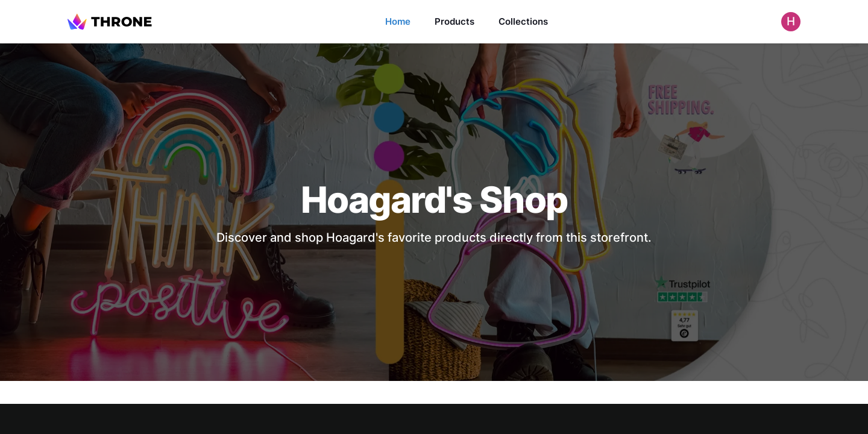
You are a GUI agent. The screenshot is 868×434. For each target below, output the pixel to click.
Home (398, 21)
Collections (523, 21)
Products (454, 21)
